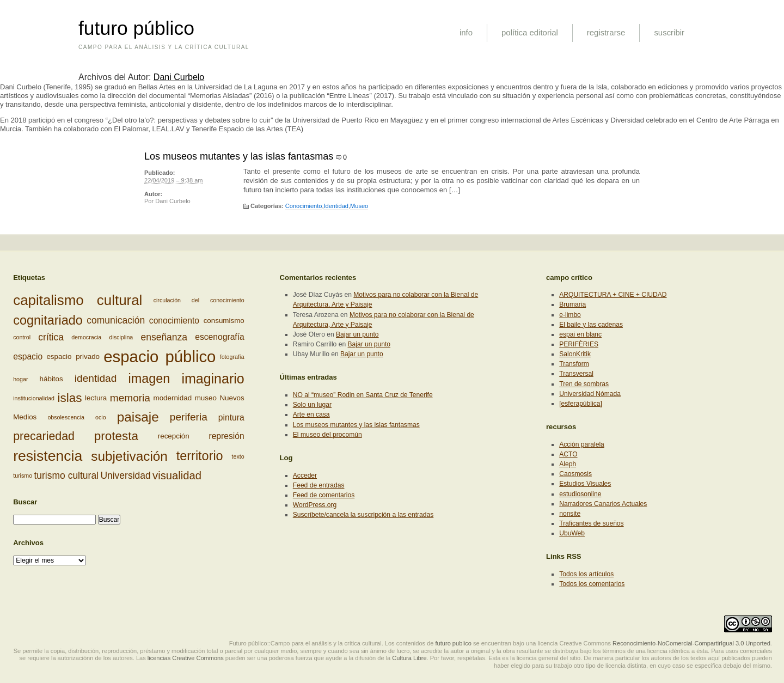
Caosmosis (575, 474)
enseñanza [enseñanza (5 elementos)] (164, 337)
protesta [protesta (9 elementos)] (116, 436)
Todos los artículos (586, 574)
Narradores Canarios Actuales (603, 504)
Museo (359, 206)
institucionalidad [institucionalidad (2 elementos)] (34, 398)
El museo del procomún (327, 435)
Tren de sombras (584, 384)
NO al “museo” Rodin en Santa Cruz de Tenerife (363, 395)
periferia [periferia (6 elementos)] (189, 417)
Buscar (25, 502)
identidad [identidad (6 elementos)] (96, 378)
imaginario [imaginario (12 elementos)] (213, 379)
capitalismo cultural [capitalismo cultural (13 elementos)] (78, 300)
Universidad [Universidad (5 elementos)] (125, 475)
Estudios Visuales (585, 484)
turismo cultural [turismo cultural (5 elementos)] (66, 475)
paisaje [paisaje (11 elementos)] (138, 417)
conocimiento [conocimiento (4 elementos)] (174, 321)
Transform (574, 364)
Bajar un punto (357, 334)
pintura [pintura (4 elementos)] (231, 417)
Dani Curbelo (179, 77)
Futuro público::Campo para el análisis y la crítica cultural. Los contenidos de (332, 643)
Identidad (336, 206)
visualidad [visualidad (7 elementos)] (177, 475)
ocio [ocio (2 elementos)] (101, 417)
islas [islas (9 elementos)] (70, 398)
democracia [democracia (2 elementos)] (86, 337)
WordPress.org (315, 505)
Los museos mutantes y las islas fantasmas (239, 156)
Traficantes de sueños (591, 523)
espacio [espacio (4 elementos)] (28, 356)
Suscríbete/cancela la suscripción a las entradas (363, 515)
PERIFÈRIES (579, 344)
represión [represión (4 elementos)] (226, 436)
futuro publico (454, 643)
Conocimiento (304, 206)
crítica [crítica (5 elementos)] (51, 337)
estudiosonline (580, 494)
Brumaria (572, 304)
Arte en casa (311, 414)
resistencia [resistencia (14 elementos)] (48, 456)
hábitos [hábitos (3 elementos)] (51, 378)
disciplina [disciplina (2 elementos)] (121, 337)
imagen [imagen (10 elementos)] (149, 379)
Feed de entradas (319, 485)
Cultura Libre (409, 658)
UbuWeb (572, 533)
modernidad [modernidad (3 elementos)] (173, 398)
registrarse (606, 32)
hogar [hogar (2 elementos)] (20, 379)
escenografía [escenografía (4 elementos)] (220, 337)
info (466, 32)
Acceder (305, 475)
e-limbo (570, 315)
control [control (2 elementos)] (22, 337)
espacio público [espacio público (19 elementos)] (160, 356)
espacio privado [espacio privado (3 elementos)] (73, 356)
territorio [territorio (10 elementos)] (200, 456)
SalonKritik (575, 354)
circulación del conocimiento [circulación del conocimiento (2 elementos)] (199, 301)
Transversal (576, 374)
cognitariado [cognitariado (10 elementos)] (48, 320)
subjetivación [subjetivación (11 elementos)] (129, 456)
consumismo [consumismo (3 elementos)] (224, 321)
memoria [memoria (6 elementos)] (130, 398)
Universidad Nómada (590, 394)
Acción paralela (582, 444)
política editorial (530, 32)
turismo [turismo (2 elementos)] (23, 475)
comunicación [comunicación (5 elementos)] (116, 321)
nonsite (570, 514)
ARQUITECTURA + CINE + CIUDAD (613, 295)
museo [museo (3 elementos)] (206, 398)
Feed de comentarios (324, 495)
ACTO (568, 454)
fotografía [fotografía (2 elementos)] (232, 357)
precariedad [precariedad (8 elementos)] (44, 436)
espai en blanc (580, 334)
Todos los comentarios (592, 584)
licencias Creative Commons (186, 658)
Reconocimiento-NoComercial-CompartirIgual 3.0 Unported (691, 643)
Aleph (568, 464)
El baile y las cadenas (591, 325)
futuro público (136, 28)
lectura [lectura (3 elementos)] (96, 398)
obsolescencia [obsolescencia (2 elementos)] (66, 417)
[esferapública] (581, 404)
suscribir (669, 32)
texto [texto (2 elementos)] (238, 456)
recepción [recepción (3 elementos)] (174, 436)
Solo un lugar (312, 405)
